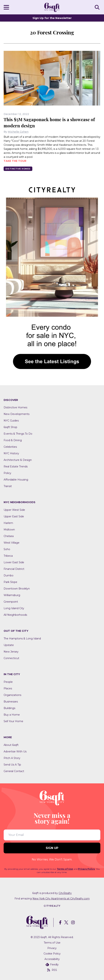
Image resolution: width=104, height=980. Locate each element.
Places (8, 688)
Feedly (52, 965)
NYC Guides (11, 421)
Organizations (12, 695)
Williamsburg (12, 595)
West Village (12, 543)
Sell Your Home (13, 721)
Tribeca (8, 556)
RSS (52, 970)
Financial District (14, 569)
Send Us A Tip (12, 765)
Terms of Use (65, 869)
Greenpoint (11, 602)
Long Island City (14, 608)
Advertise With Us (15, 751)
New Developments (17, 414)
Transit (8, 486)
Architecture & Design (18, 460)
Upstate (9, 645)
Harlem (8, 523)
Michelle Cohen (18, 132)
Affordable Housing (16, 480)
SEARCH (98, 7)
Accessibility (52, 959)
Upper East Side (14, 516)
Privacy (52, 948)
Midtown (9, 530)
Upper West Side (14, 510)
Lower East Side (14, 562)
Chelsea (9, 536)
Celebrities (10, 447)
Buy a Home (12, 715)
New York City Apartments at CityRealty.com (61, 899)
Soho (7, 549)
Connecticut (11, 658)
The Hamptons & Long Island (22, 639)
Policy (7, 473)
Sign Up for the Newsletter (52, 18)
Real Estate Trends (16, 466)
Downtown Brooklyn (17, 589)
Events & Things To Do (18, 434)
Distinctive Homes (18, 169)
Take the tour (15, 161)
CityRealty (65, 893)
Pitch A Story (12, 758)
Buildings (9, 708)
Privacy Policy (86, 869)
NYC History (11, 453)
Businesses (11, 702)
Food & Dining (13, 440)
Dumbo (9, 575)
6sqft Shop (10, 427)
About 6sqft (11, 745)
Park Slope (10, 582)
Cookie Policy (52, 954)
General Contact (14, 771)
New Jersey (11, 652)
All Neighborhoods (15, 615)
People (8, 682)
